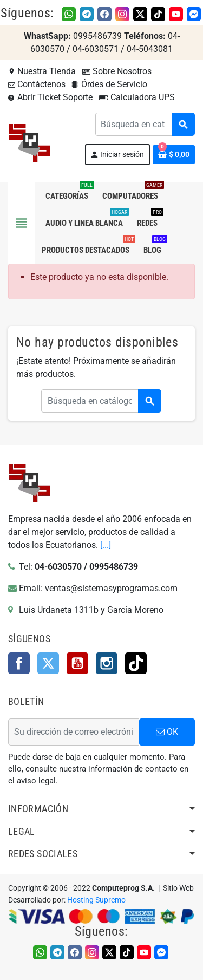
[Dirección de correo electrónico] (74, 732)
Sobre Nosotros (117, 71)
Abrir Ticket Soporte (50, 97)
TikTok (136, 663)
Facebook (19, 663)
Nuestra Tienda (42, 71)
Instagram (107, 663)
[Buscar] (145, 124)
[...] (106, 545)
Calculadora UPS (137, 97)
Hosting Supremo (96, 900)
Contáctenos (37, 84)
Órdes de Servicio (110, 84)
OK (167, 732)
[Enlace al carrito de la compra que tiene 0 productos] (174, 155)
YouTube (77, 663)
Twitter (48, 663)
